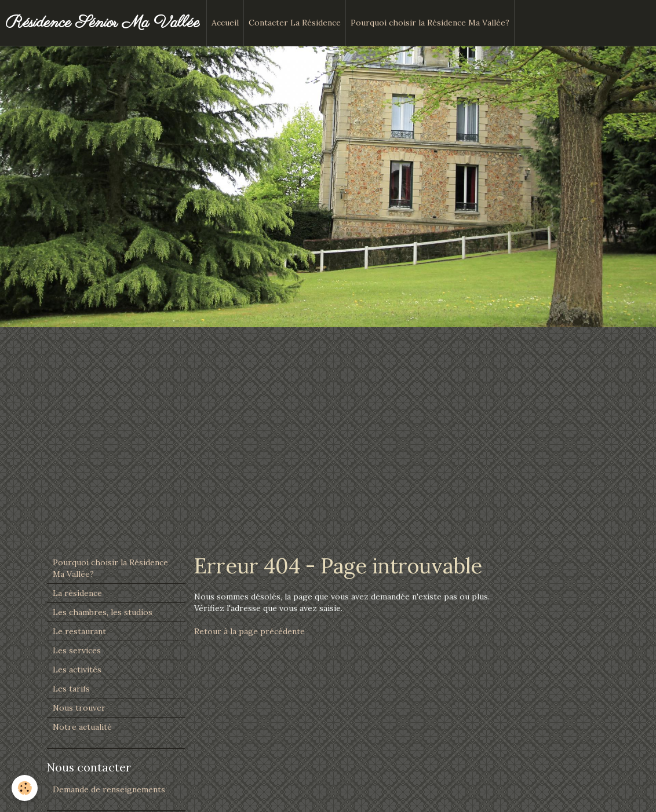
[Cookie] (25, 788)
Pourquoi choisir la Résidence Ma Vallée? (430, 23)
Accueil (225, 23)
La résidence (77, 593)
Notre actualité (82, 727)
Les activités (77, 670)
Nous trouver (79, 708)
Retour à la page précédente (249, 631)
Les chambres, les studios (103, 612)
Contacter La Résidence (295, 23)
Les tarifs (71, 689)
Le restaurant (79, 631)
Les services (77, 650)
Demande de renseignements (109, 789)
